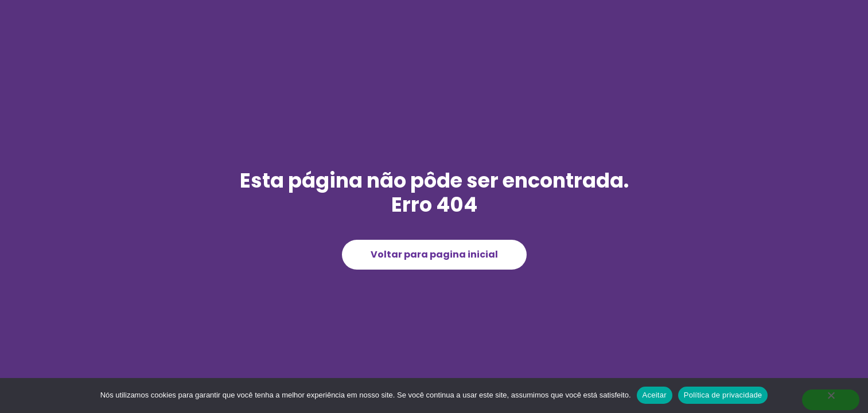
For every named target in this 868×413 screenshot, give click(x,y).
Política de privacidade (723, 395)
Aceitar (655, 395)
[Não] (831, 400)
